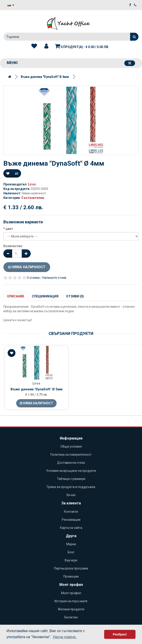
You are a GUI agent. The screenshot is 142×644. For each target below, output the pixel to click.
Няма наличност (27, 267)
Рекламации (71, 520)
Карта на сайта (71, 528)
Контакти (71, 512)
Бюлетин (71, 617)
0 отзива (33, 278)
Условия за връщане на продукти (71, 471)
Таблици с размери (71, 479)
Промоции (71, 576)
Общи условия (71, 446)
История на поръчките (71, 601)
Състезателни (33, 198)
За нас (71, 495)
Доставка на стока (71, 463)
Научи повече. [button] (65, 637)
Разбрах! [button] (120, 634)
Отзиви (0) (75, 296)
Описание (16, 296)
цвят (9, 229)
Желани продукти (71, 609)
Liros (32, 184)
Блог (71, 552)
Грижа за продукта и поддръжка (71, 487)
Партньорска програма (71, 568)
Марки (71, 544)
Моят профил (71, 593)
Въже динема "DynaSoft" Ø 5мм (37, 389)
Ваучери (71, 560)
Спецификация (45, 296)
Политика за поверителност (71, 455)
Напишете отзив (54, 278)
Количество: (13, 246)
